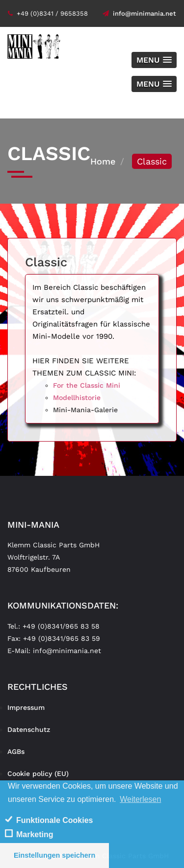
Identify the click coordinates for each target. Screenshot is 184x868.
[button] (154, 60)
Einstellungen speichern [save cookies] (54, 855)
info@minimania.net (139, 13)
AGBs (16, 751)
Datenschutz (29, 729)
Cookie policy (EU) (38, 774)
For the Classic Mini (87, 385)
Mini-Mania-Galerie (85, 410)
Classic (46, 262)
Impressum (26, 707)
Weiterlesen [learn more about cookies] (140, 799)
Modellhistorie (77, 398)
